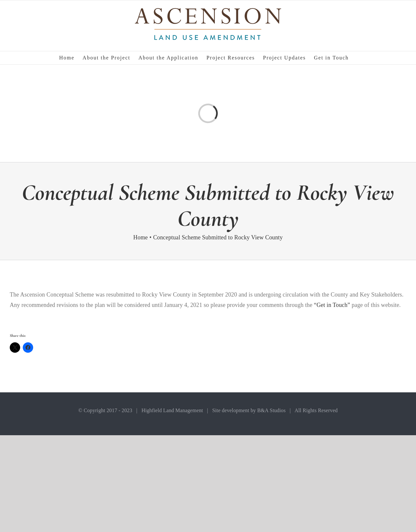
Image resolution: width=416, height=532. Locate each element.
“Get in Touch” (332, 305)
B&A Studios (271, 410)
